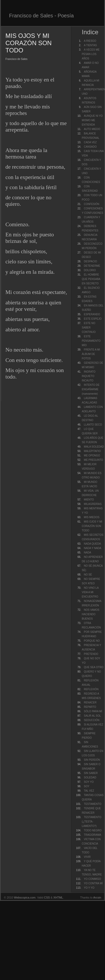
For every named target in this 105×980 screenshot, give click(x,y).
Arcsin (97, 897)
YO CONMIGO (92, 879)
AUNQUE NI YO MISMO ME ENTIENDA (92, 120)
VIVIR (87, 857)
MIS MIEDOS (92, 517)
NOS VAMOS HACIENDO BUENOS (91, 614)
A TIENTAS (90, 45)
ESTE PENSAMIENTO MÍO (91, 341)
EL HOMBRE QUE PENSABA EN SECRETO (91, 279)
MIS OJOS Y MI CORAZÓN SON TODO (92, 526)
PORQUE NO (92, 641)
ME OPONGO (92, 455)
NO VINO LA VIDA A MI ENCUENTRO (90, 592)
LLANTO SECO (93, 425)
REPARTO (90, 707)
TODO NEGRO (93, 830)
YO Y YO (89, 888)
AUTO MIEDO (92, 129)
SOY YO (89, 782)
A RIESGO (90, 41)
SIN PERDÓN (92, 760)
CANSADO (90, 147)
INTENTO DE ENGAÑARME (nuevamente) (91, 389)
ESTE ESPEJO (93, 319)
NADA (87, 553)
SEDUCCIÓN (92, 720)
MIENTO (89, 500)
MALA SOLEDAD (94, 447)
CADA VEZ (90, 142)
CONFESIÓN (91, 204)
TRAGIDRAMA (92, 835)
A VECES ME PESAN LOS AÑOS (91, 54)
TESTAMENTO (92, 804)
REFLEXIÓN (91, 689)
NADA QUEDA (92, 544)
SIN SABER (91, 773)
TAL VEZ (89, 791)
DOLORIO (90, 270)
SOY (87, 786)
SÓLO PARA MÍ (93, 711)
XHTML (58, 897)
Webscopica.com (25, 897)
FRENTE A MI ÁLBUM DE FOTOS (91, 354)
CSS (47, 897)
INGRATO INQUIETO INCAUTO (89, 376)
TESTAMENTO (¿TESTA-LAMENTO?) (91, 822)
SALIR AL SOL (92, 716)
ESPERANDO (92, 314)
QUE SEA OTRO (94, 667)
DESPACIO (90, 261)
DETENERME (92, 266)
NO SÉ (88, 575)
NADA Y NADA (92, 548)
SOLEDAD (90, 777)
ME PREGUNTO (93, 460)
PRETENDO (91, 654)
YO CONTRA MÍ (93, 883)
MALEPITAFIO (92, 451)
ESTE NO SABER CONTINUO (89, 328)
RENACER (90, 703)
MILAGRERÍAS (93, 504)
